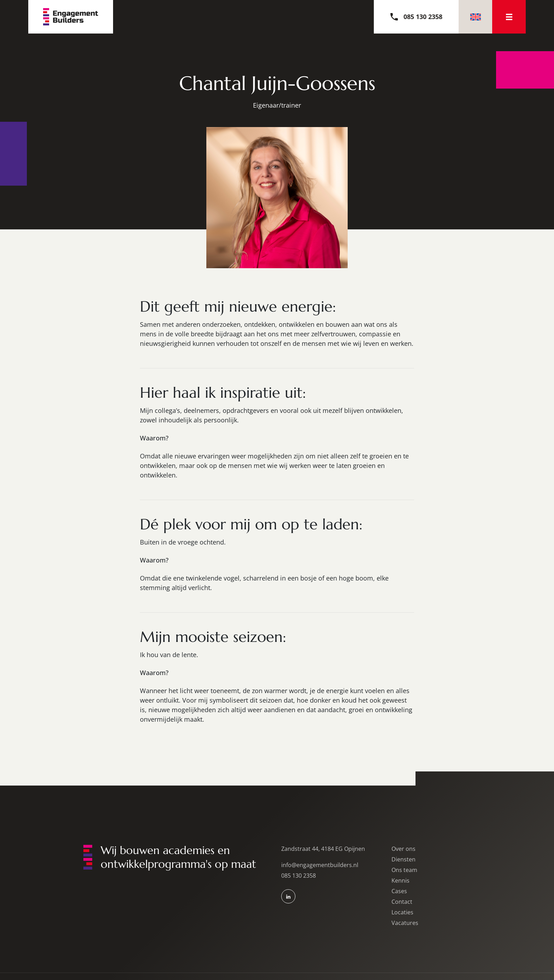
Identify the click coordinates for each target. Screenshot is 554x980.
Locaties (402, 912)
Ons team (404, 870)
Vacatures (405, 923)
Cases (399, 891)
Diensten (403, 859)
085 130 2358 (299, 876)
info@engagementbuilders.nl (320, 865)
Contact (402, 902)
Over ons (403, 849)
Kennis (400, 880)
